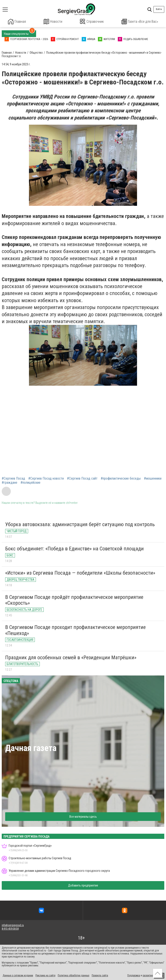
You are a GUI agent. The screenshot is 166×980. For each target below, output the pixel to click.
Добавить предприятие (83, 885)
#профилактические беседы (121, 478)
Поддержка (134, 975)
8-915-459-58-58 (10, 928)
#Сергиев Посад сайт (82, 478)
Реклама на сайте (45, 975)
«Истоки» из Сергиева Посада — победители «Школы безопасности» (80, 573)
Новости (53, 22)
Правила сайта (100, 975)
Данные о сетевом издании (18, 975)
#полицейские (30, 482)
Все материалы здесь (83, 816)
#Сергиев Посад (13, 478)
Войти (159, 9)
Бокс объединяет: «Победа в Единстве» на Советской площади (74, 548)
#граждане (10, 482)
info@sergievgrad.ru (13, 925)
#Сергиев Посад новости (46, 478)
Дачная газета (31, 748)
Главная (17, 22)
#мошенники (153, 478)
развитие (148, 975)
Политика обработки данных (73, 975)
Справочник (92, 22)
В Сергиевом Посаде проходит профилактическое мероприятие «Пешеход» (75, 630)
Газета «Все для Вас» (140, 22)
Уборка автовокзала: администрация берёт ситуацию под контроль (80, 524)
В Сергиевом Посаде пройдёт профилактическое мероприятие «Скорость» (74, 600)
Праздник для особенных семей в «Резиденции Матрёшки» (71, 657)
